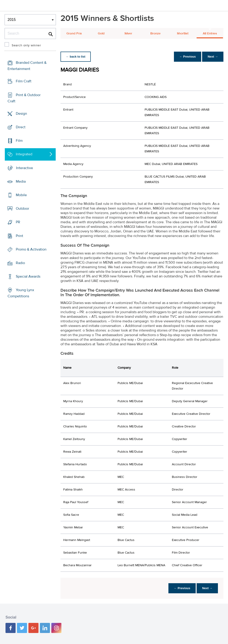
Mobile (21, 195)
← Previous (188, 57)
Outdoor (22, 209)
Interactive (25, 168)
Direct (21, 127)
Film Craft (24, 81)
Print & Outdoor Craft (24, 98)
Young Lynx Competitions (21, 293)
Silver (128, 33)
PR (18, 222)
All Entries (210, 33)
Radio (20, 263)
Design (21, 114)
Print (19, 236)
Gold (101, 33)
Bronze (155, 33)
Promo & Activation (31, 249)
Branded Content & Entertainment (27, 66)
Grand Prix (74, 33)
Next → (213, 57)
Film (19, 141)
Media (21, 181)
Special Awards (28, 276)
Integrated (24, 154)
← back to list (76, 57)
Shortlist (183, 33)
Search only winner (26, 45)
